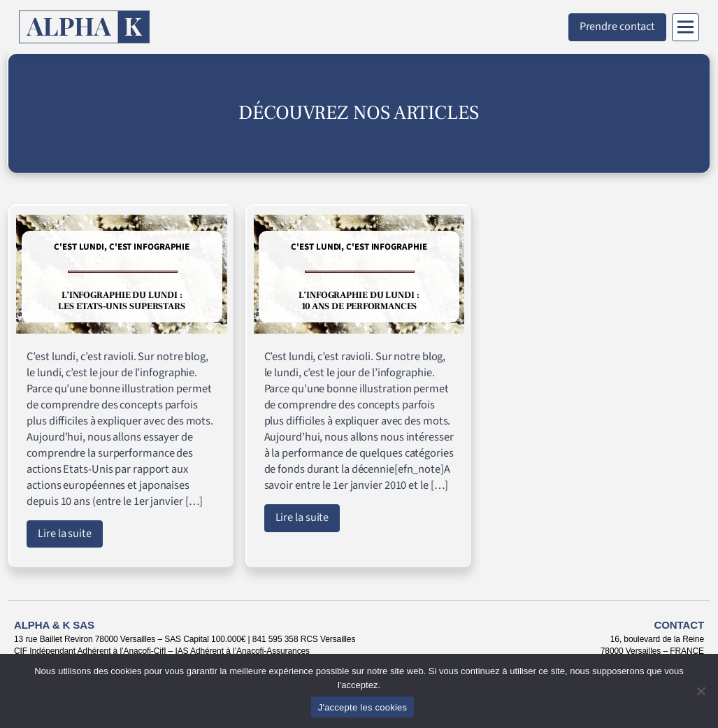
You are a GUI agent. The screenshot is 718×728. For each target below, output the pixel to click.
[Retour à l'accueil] (85, 27)
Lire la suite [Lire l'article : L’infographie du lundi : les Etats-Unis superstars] (65, 534)
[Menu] (685, 27)
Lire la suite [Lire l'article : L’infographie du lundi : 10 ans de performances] (302, 518)
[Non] (701, 691)
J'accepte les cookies (363, 707)
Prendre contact (618, 27)
